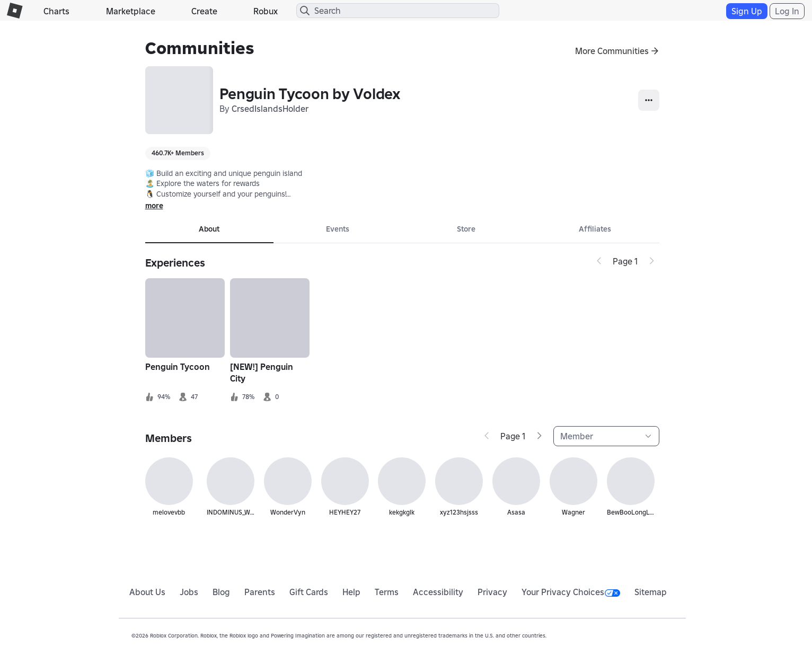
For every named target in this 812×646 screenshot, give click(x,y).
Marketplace (131, 11)
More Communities (612, 51)
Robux (266, 11)
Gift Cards (309, 592)
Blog (221, 592)
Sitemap (651, 592)
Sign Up (747, 11)
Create (204, 11)
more (154, 206)
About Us (147, 592)
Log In (787, 11)
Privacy (492, 592)
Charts (56, 11)
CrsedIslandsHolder (270, 109)
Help (351, 592)
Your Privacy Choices (571, 592)
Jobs (189, 592)
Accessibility (438, 592)
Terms (387, 592)
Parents (260, 592)
